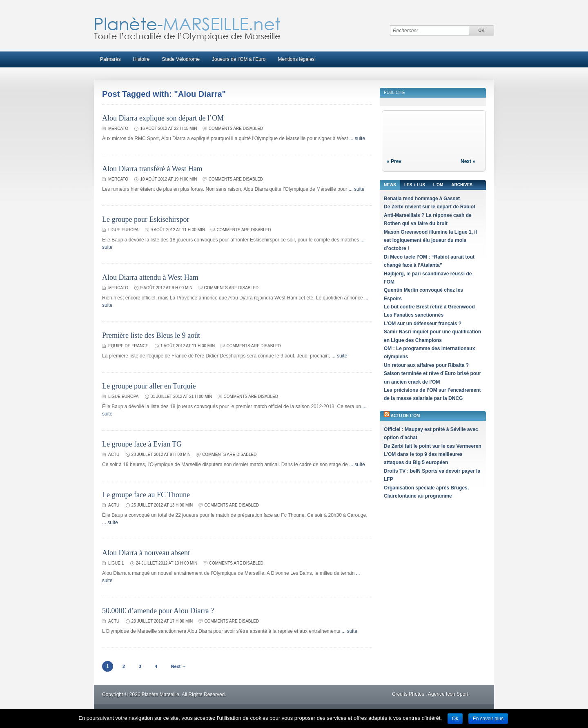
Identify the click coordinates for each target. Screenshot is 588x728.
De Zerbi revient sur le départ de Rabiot (430, 207)
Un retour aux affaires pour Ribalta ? (426, 365)
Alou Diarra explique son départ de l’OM (163, 118)
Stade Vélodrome (181, 59)
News (390, 185)
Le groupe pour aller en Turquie (149, 386)
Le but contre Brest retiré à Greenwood (429, 307)
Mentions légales (296, 59)
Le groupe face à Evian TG (142, 444)
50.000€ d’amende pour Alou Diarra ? (158, 611)
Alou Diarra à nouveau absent (146, 553)
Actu (114, 454)
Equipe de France (128, 346)
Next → (178, 666)
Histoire (141, 59)
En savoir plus (488, 719)
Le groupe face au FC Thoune (146, 495)
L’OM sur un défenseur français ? (423, 324)
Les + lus (415, 185)
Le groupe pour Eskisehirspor (146, 219)
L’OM (438, 185)
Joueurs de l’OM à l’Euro (239, 59)
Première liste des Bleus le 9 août (151, 335)
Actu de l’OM (405, 416)
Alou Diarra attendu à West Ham (150, 277)
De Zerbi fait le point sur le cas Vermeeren (433, 446)
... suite (357, 138)
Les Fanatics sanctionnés (414, 315)
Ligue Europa (123, 230)
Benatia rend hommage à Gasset (422, 199)
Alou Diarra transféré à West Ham (152, 169)
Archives (462, 185)
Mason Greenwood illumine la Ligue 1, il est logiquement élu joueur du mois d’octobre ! (430, 240)
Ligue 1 (116, 563)
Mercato (118, 128)
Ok (455, 719)
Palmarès (110, 59)
